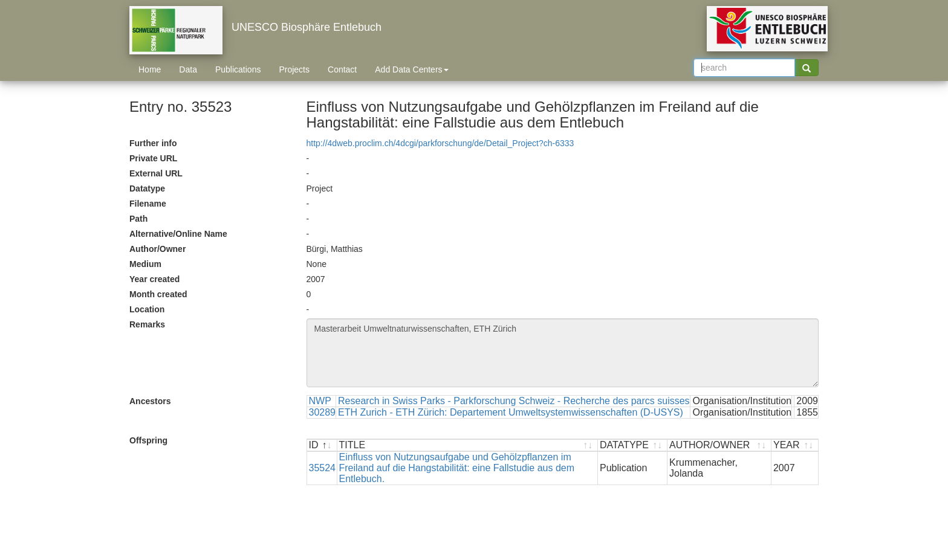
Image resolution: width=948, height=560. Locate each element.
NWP (320, 401)
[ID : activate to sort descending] (322, 446)
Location (147, 309)
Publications (238, 69)
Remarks (147, 324)
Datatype (147, 188)
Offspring (148, 440)
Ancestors (150, 401)
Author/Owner (157, 249)
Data (188, 69)
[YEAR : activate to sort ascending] (795, 446)
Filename (148, 204)
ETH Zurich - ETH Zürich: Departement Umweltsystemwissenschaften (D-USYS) (511, 412)
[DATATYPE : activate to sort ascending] (633, 446)
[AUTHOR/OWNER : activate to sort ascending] (719, 446)
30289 (323, 412)
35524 (323, 468)
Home (150, 69)
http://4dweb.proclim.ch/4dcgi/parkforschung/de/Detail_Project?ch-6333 (440, 143)
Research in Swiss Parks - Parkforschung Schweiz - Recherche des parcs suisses (514, 401)
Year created (154, 279)
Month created (158, 294)
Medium (145, 264)
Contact (342, 69)
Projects (294, 69)
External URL (156, 173)
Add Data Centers (411, 69)
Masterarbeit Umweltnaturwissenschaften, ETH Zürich (563, 353)
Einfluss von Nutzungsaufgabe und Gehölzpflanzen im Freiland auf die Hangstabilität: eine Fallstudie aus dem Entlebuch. (457, 468)
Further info (153, 143)
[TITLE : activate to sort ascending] (468, 446)
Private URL (153, 158)
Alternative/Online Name (178, 234)
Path (138, 219)
